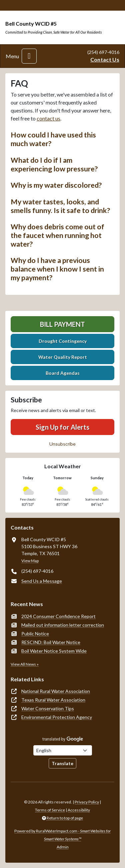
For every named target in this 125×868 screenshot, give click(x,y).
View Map (30, 561)
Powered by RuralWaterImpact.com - (62, 835)
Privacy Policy (87, 802)
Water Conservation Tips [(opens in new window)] (48, 708)
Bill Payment (62, 324)
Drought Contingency (63, 341)
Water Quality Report (63, 357)
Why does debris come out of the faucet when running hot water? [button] (57, 235)
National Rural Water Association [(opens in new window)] (56, 691)
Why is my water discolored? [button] (56, 185)
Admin (63, 847)
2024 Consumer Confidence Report (58, 616)
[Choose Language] (63, 750)
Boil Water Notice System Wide (54, 651)
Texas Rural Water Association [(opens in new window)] (53, 700)
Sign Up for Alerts (62, 427)
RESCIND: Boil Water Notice (51, 642)
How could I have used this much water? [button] (53, 139)
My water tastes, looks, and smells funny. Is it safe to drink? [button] (60, 206)
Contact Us (105, 59)
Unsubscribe (62, 444)
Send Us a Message (42, 581)
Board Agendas (63, 373)
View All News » (25, 664)
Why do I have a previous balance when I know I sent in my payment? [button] (57, 269)
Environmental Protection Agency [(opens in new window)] (57, 717)
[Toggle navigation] (29, 56)
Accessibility (79, 810)
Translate (62, 763)
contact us (48, 118)
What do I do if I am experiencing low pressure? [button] (54, 164)
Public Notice (35, 634)
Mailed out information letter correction (63, 625)
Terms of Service (50, 810)
